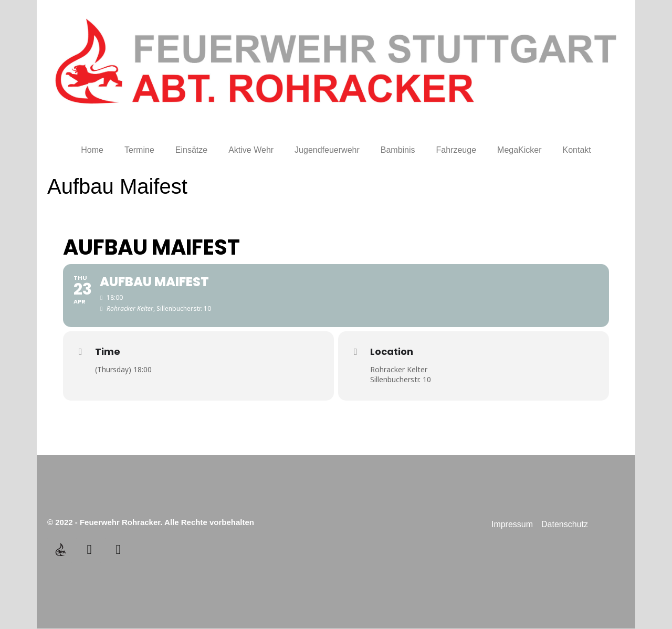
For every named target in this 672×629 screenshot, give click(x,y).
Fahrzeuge (456, 150)
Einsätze (191, 150)
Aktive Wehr (251, 150)
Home (92, 150)
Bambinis (398, 150)
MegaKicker (519, 150)
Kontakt (577, 150)
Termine (139, 150)
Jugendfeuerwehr (327, 150)
